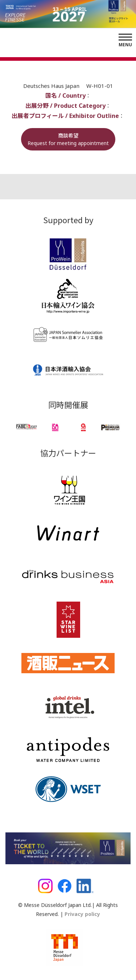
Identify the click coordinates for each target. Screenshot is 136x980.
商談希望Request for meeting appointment (68, 139)
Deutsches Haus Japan (52, 86)
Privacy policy (82, 914)
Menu (125, 45)
